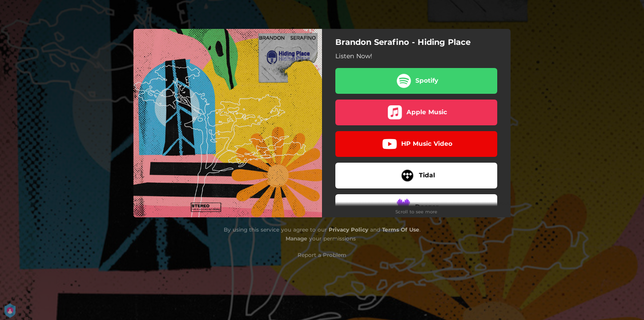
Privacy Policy (348, 230)
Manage (296, 238)
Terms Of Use (401, 230)
